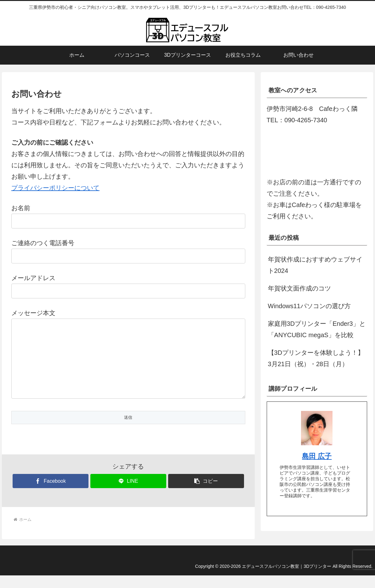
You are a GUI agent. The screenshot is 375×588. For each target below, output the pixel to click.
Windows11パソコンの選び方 (309, 306)
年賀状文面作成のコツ (299, 288)
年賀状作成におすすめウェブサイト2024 (315, 265)
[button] (206, 494)
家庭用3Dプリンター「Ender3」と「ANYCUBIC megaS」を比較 (317, 329)
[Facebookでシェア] (51, 494)
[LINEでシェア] (128, 494)
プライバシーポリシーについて (55, 188)
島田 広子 (317, 456)
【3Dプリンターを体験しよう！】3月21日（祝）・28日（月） (316, 358)
